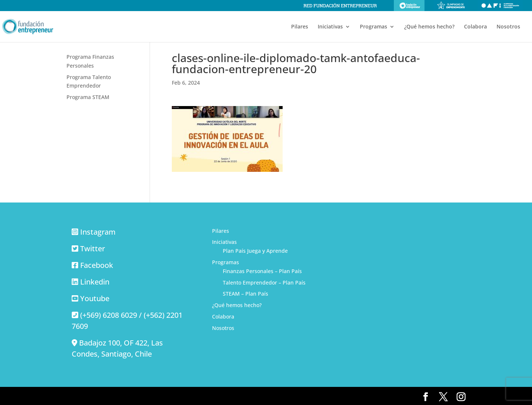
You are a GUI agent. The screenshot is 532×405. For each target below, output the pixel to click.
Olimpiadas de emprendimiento (451, 6)
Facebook (97, 265)
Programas (374, 27)
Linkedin (95, 282)
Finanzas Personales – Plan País (262, 271)
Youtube (95, 298)
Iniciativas (330, 27)
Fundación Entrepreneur (409, 6)
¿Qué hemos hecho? (429, 27)
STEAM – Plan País (245, 294)
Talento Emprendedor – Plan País (264, 283)
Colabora (475, 27)
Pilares (300, 27)
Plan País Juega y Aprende (255, 251)
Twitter (93, 249)
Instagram (98, 232)
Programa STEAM (88, 97)
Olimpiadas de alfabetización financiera (500, 6)
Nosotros (508, 27)
